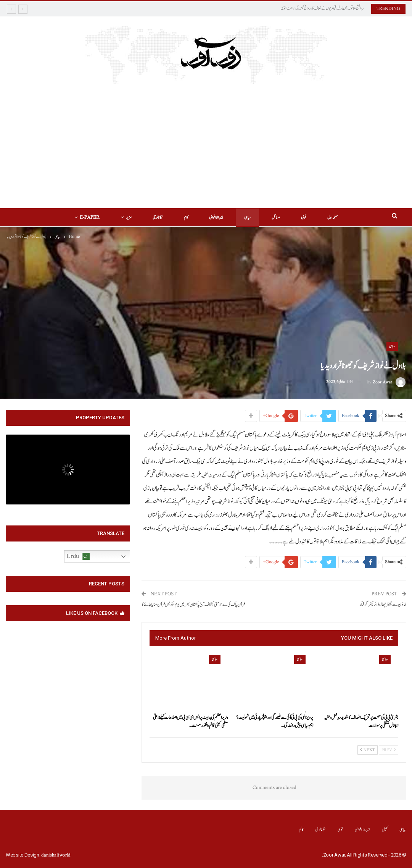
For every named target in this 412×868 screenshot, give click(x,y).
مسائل (276, 217)
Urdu (78, 556)
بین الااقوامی (216, 217)
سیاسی (247, 217)
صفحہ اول (332, 217)
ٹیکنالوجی (158, 217)
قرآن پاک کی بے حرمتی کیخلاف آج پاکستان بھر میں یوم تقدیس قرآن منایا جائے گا (193, 605)
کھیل (385, 830)
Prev (389, 750)
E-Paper (90, 217)
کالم (186, 217)
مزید (129, 217)
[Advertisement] (206, 141)
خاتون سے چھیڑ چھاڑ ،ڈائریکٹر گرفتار (383, 605)
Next (368, 750)
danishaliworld (56, 855)
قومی (304, 217)
